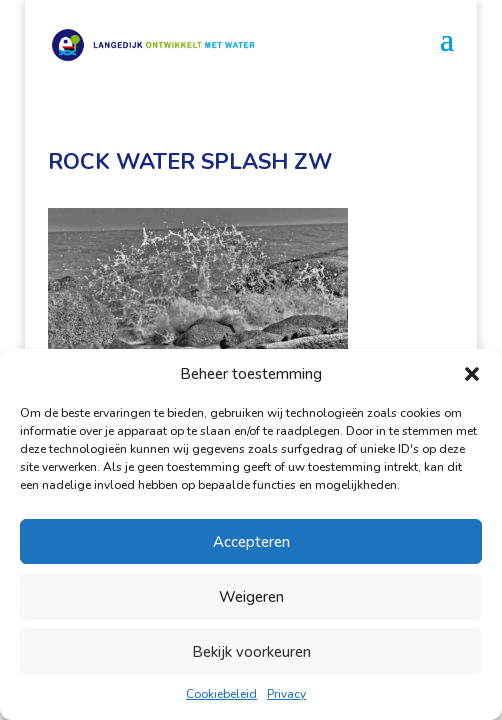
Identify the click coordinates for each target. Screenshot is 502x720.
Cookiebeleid (221, 694)
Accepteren (251, 542)
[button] (472, 374)
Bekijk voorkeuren (251, 652)
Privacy (286, 694)
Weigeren (251, 597)
